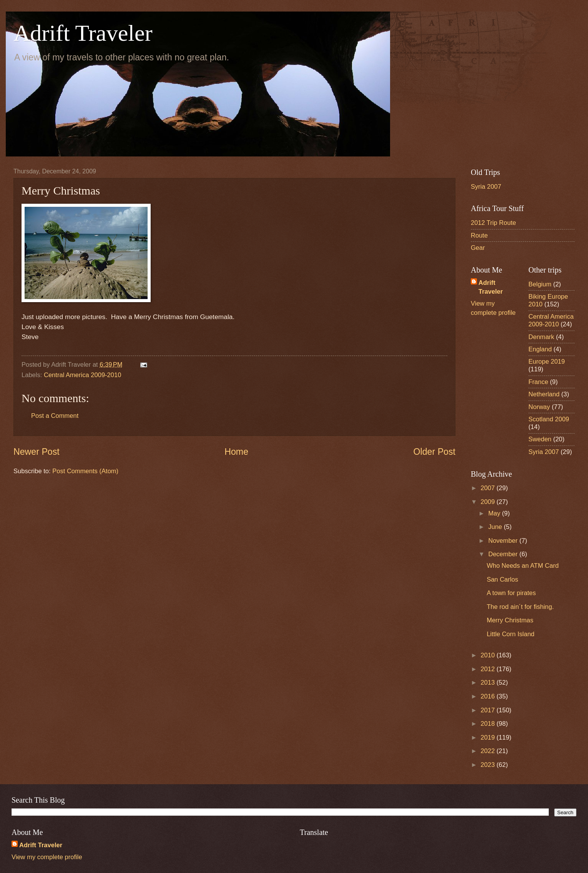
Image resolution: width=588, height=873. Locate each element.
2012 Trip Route (493, 223)
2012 (489, 669)
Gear (478, 248)
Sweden (540, 439)
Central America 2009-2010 (82, 375)
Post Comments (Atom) (85, 471)
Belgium (540, 284)
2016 (489, 696)
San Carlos (502, 580)
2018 (489, 724)
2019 (489, 737)
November (504, 541)
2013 (489, 683)
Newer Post (37, 452)
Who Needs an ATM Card (522, 566)
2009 (489, 502)
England (540, 349)
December (504, 554)
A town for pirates (511, 593)
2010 (489, 655)
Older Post (434, 452)
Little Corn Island (510, 634)
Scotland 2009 (549, 419)
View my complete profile (47, 857)
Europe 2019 (547, 362)
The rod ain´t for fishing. (520, 607)
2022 (489, 751)
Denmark (541, 337)
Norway (539, 407)
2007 (489, 488)
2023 (489, 765)
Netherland (544, 394)
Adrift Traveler (83, 33)
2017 (489, 710)
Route (479, 235)
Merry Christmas (510, 620)
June (496, 527)
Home (236, 452)
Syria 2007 (486, 187)
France (538, 382)
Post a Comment (55, 416)
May (495, 513)
